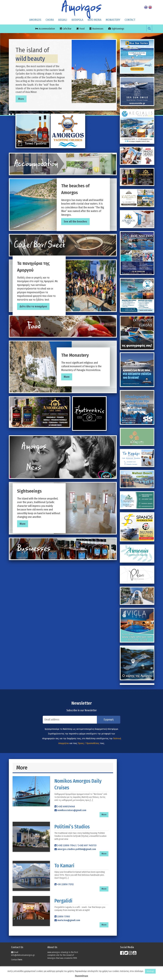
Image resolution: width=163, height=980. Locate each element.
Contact (130, 20)
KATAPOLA (77, 20)
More (21, 99)
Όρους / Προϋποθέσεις (89, 743)
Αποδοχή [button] (150, 971)
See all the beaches (75, 222)
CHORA (50, 20)
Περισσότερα (81, 976)
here (20, 960)
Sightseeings (118, 29)
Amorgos (35, 20)
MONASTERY (113, 20)
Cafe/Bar (67, 29)
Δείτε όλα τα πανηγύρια (33, 306)
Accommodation (47, 29)
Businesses (98, 29)
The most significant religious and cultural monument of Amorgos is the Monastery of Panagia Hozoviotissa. (83, 362)
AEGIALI (63, 20)
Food (82, 29)
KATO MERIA (94, 20)
